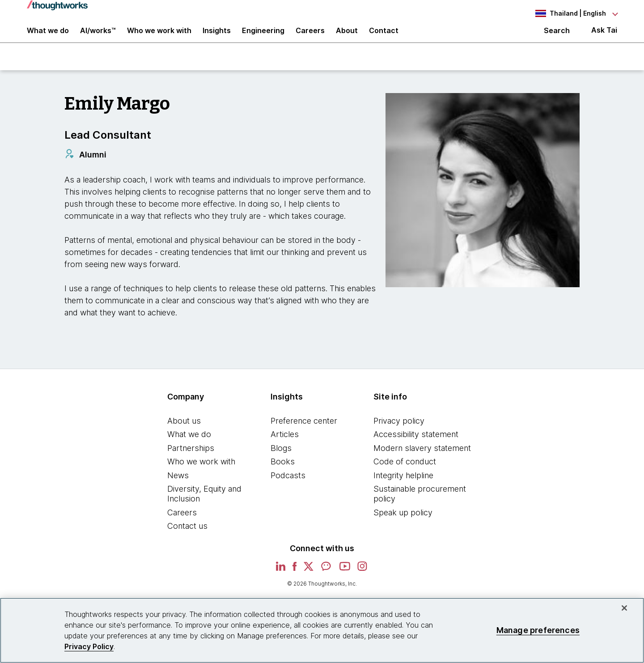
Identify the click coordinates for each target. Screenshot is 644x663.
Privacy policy (399, 431)
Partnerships (191, 458)
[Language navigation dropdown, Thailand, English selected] (568, 13)
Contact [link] (384, 37)
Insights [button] (217, 37)
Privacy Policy (89, 646)
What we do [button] (48, 37)
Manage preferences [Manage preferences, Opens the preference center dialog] (538, 630)
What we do (189, 445)
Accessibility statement (416, 445)
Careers (182, 523)
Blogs (281, 458)
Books (283, 472)
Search (557, 37)
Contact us (187, 537)
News (178, 486)
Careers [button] (310, 37)
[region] (322, 630)
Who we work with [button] (159, 37)
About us (184, 431)
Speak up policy (403, 523)
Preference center (304, 431)
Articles (285, 445)
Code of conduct (405, 472)
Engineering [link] (263, 37)
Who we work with (201, 472)
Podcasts (288, 486)
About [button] (347, 37)
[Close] (624, 608)
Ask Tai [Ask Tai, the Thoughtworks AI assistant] (604, 36)
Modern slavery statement (422, 458)
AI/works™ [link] (98, 37)
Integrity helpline (403, 486)
